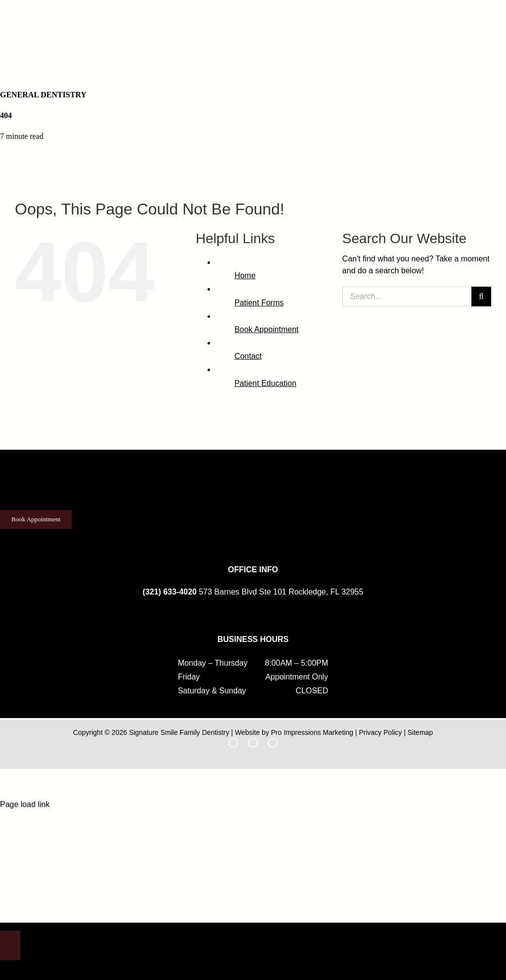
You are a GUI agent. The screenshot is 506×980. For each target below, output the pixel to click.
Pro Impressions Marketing (312, 732)
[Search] (481, 297)
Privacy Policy (380, 732)
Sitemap (420, 732)
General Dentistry (43, 95)
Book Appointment (266, 329)
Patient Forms (259, 303)
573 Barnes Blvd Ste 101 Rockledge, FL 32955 (281, 592)
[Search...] (407, 297)
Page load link (25, 804)
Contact (248, 356)
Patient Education (265, 383)
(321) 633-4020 (170, 592)
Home (245, 276)
